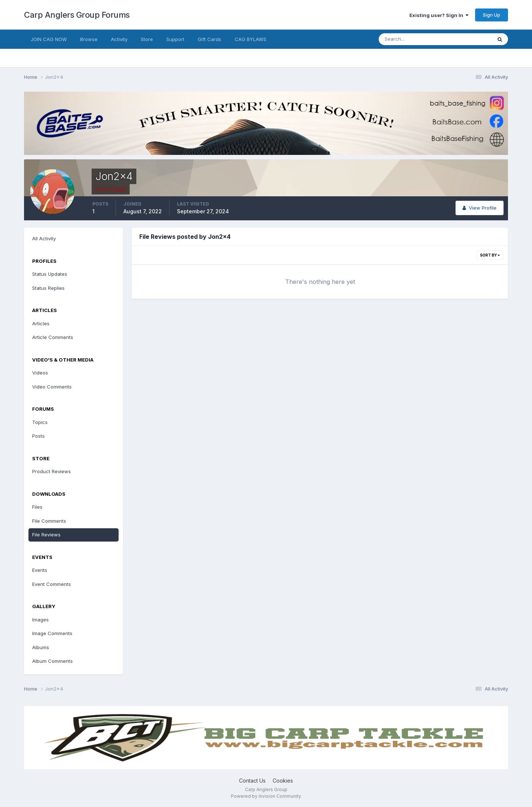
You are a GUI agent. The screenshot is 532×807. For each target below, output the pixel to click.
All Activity (44, 238)
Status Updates (50, 274)
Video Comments (52, 387)
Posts (38, 436)
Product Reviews (52, 471)
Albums (41, 647)
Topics (40, 422)
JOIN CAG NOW (49, 39)
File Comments (49, 521)
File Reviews (46, 535)
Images (40, 620)
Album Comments (52, 661)
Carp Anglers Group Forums (77, 15)
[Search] (411, 39)
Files (37, 507)
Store (147, 39)
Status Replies (48, 288)
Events (40, 570)
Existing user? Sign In (439, 15)
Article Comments (53, 337)
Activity (119, 39)
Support (175, 39)
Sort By (490, 255)
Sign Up (492, 15)
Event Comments (52, 584)
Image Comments (52, 633)
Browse (89, 39)
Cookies (283, 781)
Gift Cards (209, 39)
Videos (40, 373)
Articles (41, 323)
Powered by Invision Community (266, 796)
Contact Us (252, 781)
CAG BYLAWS (250, 39)
